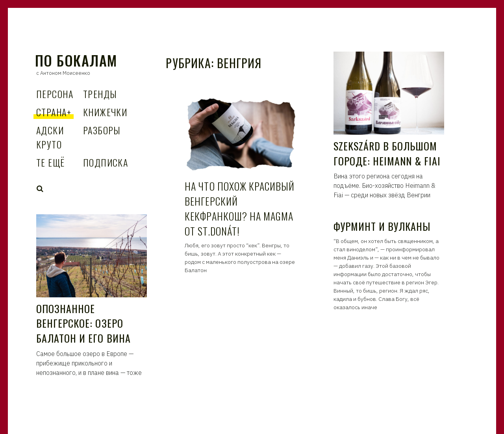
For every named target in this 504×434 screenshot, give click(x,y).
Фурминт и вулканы (382, 226)
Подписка (106, 162)
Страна (54, 112)
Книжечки (105, 112)
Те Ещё (51, 162)
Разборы (102, 130)
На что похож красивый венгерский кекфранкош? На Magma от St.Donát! (240, 208)
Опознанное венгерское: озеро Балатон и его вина (83, 323)
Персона (55, 94)
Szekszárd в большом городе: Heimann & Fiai (387, 153)
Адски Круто (50, 137)
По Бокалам (76, 60)
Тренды (100, 94)
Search (40, 189)
